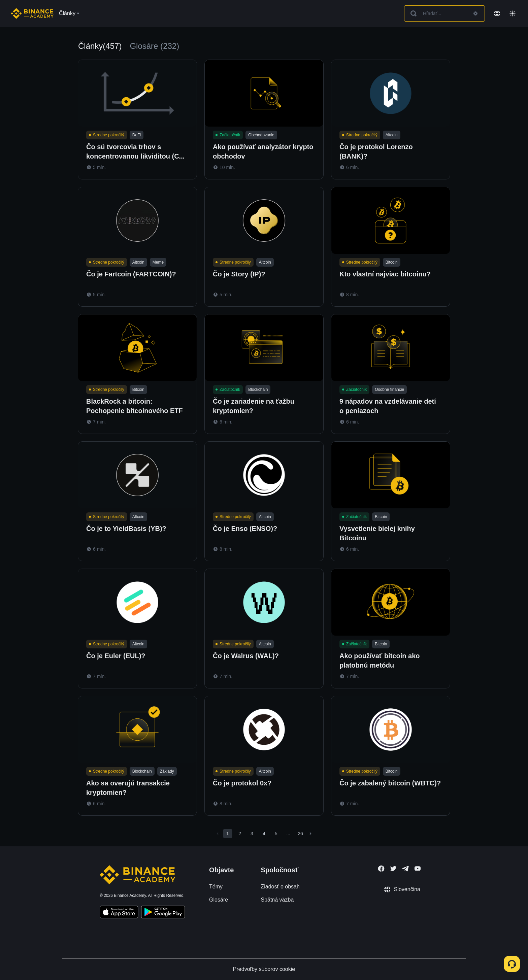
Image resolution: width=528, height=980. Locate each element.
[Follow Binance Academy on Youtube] (418, 868)
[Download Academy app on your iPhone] (119, 913)
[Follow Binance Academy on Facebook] (381, 869)
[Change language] (497, 13)
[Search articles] (444, 13)
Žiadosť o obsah (280, 887)
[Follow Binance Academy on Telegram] (405, 869)
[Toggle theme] (513, 13)
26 (300, 834)
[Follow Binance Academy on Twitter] (393, 869)
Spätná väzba (277, 900)
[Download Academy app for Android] (163, 913)
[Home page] (32, 13)
